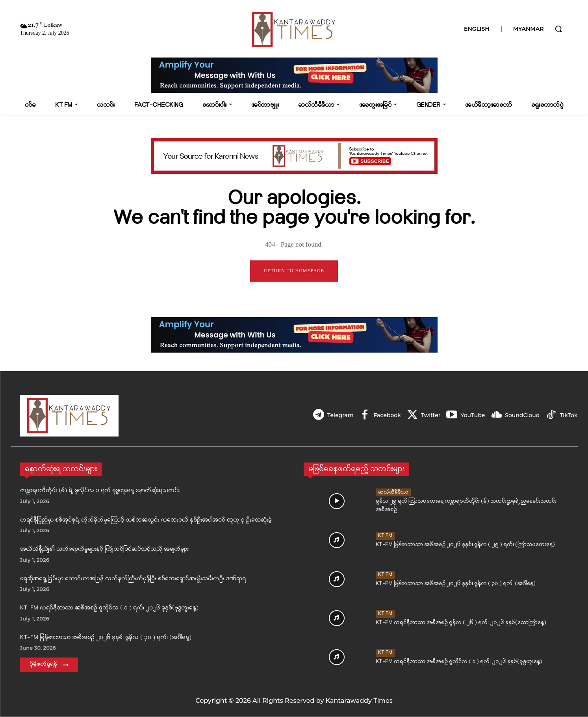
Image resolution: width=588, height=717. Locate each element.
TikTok (569, 416)
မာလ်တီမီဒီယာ (393, 493)
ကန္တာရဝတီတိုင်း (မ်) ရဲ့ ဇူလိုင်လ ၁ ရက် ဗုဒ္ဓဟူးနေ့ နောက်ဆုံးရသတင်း (100, 491)
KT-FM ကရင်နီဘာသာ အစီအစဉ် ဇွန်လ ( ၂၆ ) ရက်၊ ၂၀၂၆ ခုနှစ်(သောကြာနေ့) (461, 623)
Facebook (384, 416)
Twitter (428, 416)
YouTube (471, 416)
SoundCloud (521, 416)
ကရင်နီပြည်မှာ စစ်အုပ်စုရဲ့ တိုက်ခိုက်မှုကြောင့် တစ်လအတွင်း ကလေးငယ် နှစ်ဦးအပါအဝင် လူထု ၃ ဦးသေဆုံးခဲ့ (146, 521)
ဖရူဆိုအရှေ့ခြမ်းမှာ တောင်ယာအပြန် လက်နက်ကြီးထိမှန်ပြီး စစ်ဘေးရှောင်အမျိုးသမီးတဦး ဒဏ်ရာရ (133, 579)
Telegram (336, 416)
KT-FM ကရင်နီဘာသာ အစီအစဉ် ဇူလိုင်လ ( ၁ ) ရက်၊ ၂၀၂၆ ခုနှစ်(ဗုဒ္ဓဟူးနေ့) (109, 608)
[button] (558, 29)
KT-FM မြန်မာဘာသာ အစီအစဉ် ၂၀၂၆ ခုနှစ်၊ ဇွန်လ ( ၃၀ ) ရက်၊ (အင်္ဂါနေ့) (106, 638)
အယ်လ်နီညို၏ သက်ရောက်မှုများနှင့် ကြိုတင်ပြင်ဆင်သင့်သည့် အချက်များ (104, 550)
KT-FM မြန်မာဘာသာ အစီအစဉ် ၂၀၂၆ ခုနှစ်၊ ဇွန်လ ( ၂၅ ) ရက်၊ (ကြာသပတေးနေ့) (465, 545)
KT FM (385, 536)
